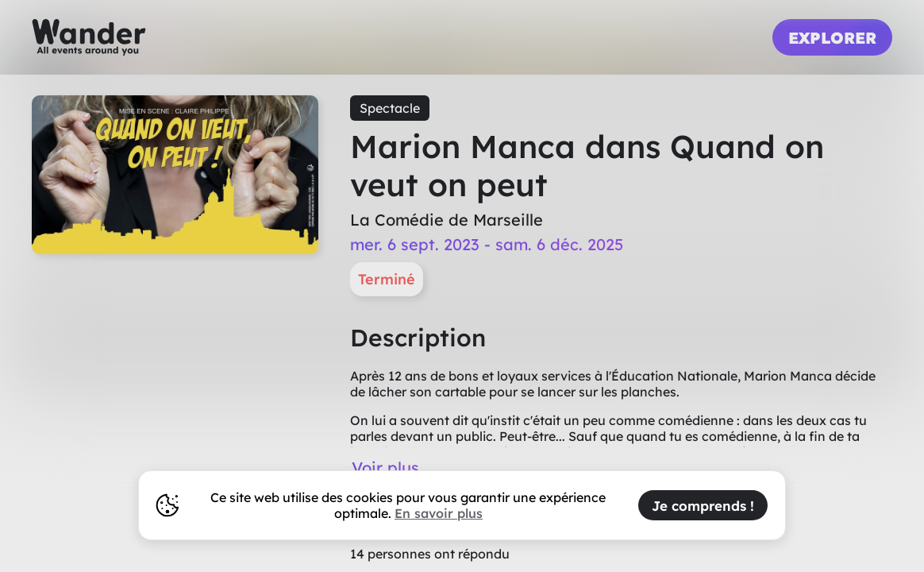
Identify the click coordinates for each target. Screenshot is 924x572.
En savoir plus (439, 513)
